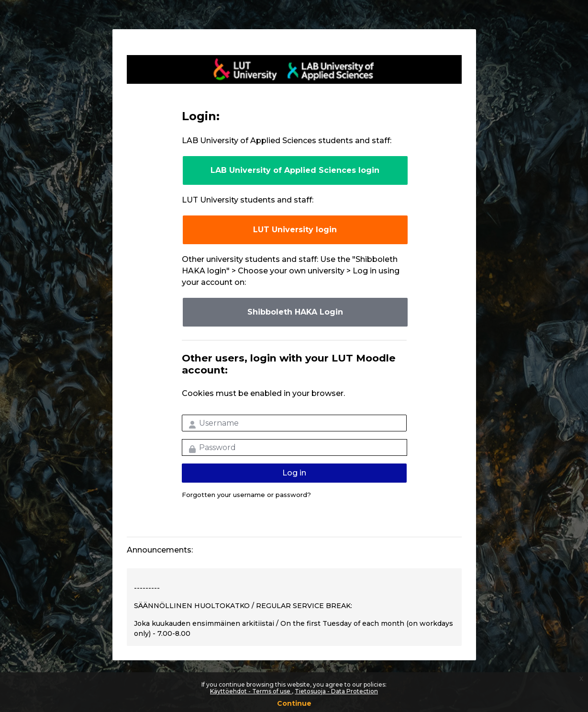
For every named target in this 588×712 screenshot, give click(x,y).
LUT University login (295, 230)
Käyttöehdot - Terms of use (251, 691)
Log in (294, 473)
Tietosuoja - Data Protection (336, 691)
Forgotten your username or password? (246, 495)
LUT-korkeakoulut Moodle (294, 69)
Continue (294, 703)
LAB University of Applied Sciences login (295, 170)
